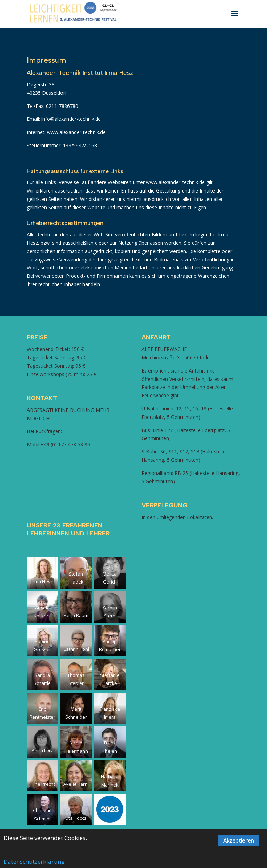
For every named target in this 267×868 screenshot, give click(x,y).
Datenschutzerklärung (34, 862)
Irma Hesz (42, 581)
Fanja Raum (76, 615)
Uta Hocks (76, 818)
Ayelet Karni (76, 784)
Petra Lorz (42, 750)
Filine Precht (42, 784)
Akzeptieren (238, 840)
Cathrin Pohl (76, 649)
